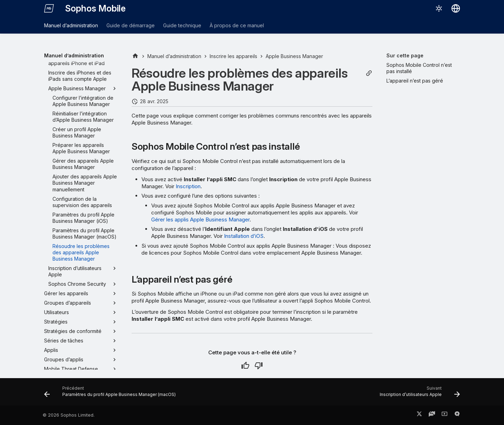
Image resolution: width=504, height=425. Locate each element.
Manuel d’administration (71, 25)
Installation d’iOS (244, 236)
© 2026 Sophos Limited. (69, 415)
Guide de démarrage (131, 25)
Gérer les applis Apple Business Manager (200, 219)
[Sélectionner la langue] (456, 8)
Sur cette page (405, 55)
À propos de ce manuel (237, 25)
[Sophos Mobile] (49, 8)
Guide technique (182, 25)
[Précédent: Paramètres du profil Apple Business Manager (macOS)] (111, 394)
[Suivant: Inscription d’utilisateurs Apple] (418, 394)
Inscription (188, 186)
